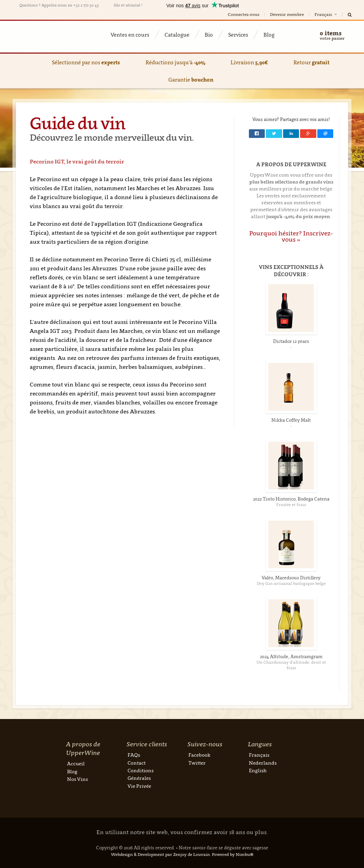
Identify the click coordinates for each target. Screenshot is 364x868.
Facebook (199, 755)
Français (326, 14)
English (258, 770)
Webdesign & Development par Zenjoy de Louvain (160, 854)
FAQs (134, 755)
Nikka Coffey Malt (291, 420)
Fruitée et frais (291, 505)
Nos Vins (77, 779)
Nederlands (263, 763)
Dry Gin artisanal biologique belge (291, 583)
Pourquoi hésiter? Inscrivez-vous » (291, 236)
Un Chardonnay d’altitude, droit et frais (291, 665)
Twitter (197, 763)
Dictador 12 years (291, 341)
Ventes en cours (130, 35)
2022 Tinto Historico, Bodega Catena (291, 499)
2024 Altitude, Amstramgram (291, 656)
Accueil (76, 763)
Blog (269, 35)
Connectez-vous (244, 14)
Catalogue (177, 35)
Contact (137, 763)
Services (238, 35)
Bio (209, 35)
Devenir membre (287, 14)
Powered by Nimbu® (233, 854)
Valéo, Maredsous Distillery (291, 578)
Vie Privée (139, 786)
